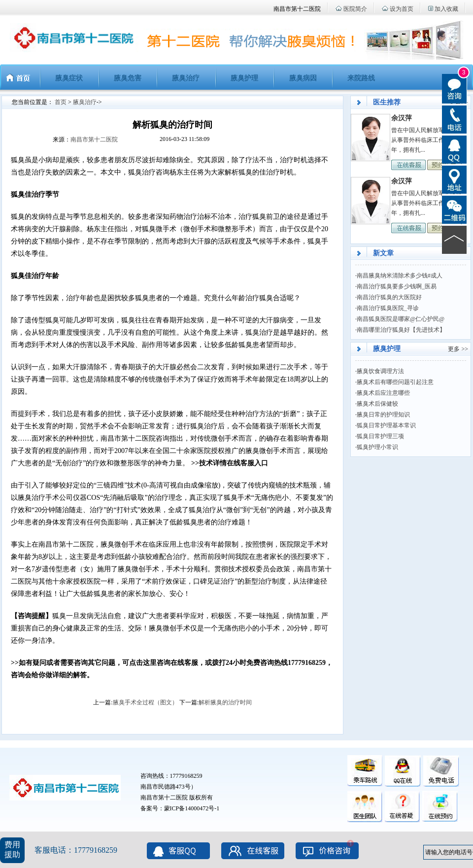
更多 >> (458, 349)
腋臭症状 (69, 78)
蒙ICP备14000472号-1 (192, 808)
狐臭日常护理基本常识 (386, 425)
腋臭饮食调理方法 (380, 371)
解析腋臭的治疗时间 (225, 702)
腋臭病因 (303, 78)
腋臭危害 (128, 78)
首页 (61, 102)
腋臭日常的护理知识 (383, 415)
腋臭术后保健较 (377, 404)
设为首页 (402, 9)
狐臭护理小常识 (377, 447)
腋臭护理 (244, 78)
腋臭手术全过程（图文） (145, 702)
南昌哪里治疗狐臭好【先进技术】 (401, 330)
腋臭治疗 (186, 78)
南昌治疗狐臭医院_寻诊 (388, 308)
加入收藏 (446, 9)
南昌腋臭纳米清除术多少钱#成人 (400, 276)
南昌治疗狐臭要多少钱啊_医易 (397, 286)
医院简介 (355, 9)
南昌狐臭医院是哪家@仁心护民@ (401, 319)
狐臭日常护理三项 (380, 436)
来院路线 (361, 78)
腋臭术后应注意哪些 (383, 393)
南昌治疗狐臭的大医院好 (389, 297)
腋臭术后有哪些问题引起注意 (395, 382)
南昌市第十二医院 (94, 139)
